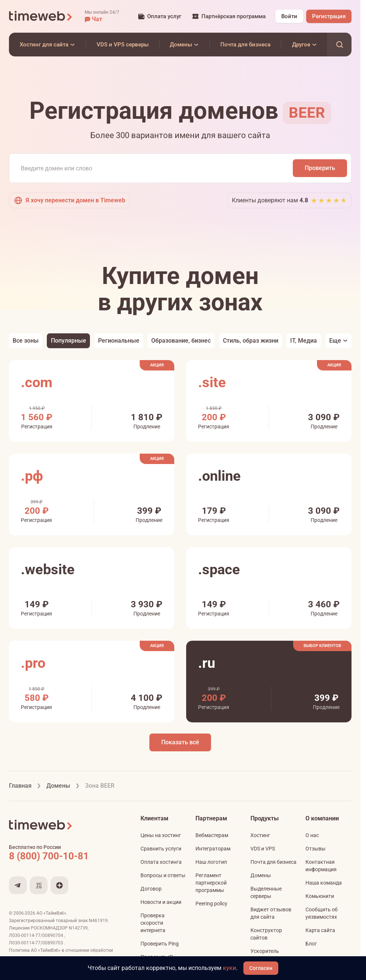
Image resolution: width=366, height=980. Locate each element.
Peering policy (211, 904)
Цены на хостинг (161, 835)
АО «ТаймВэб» (51, 913)
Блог (311, 944)
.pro (33, 663)
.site (212, 382)
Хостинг (260, 835)
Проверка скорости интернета (153, 923)
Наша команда (324, 883)
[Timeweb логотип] (41, 16)
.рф (32, 476)
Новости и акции (161, 902)
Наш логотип (211, 862)
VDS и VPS (263, 849)
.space (219, 569)
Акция (157, 365)
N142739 (78, 928)
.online (219, 476)
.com (37, 382)
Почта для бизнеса (273, 862)
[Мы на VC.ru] (39, 885)
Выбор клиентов (322, 646)
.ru (207, 663)
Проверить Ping (160, 944)
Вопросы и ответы (163, 875)
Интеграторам (213, 849)
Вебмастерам (212, 835)
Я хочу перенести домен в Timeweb (69, 200)
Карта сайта (320, 930)
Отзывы (315, 849)
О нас (312, 835)
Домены (261, 875)
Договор (151, 889)
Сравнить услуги (161, 849)
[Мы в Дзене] (59, 885)
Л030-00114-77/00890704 (37, 935)
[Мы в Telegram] (18, 885)
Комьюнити (320, 896)
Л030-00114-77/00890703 (37, 943)
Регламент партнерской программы (211, 883)
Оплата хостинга (161, 862)
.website (48, 569)
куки (229, 968)
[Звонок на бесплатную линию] (65, 856)
